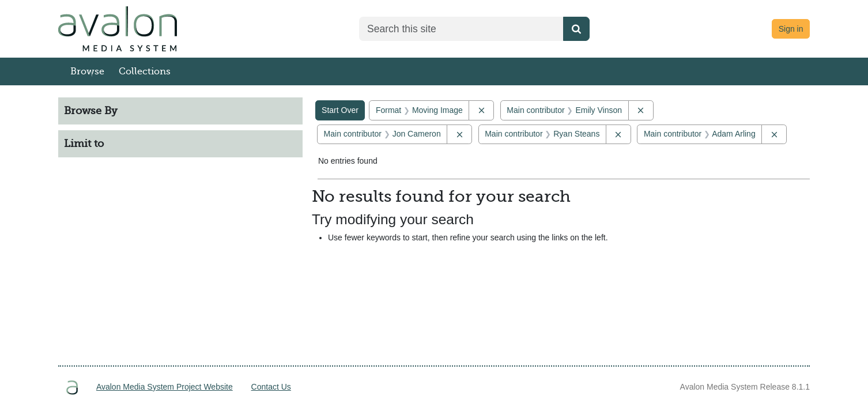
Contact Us (271, 387)
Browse (87, 71)
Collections (145, 71)
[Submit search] (576, 29)
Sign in (791, 29)
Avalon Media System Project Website (165, 387)
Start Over (340, 110)
